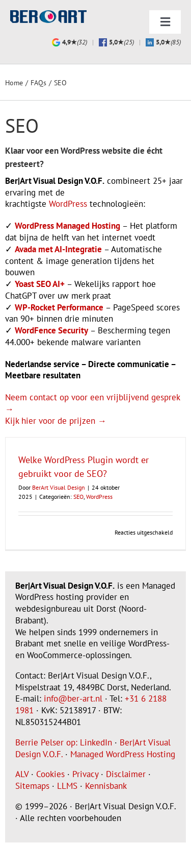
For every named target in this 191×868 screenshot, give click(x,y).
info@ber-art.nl (73, 698)
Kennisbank (106, 786)
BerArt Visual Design (59, 487)
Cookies (50, 774)
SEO (78, 497)
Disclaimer (126, 774)
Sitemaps (32, 786)
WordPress (68, 204)
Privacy (85, 774)
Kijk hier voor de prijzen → (56, 421)
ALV (22, 774)
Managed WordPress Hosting (123, 754)
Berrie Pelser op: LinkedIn (64, 742)
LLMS (67, 786)
